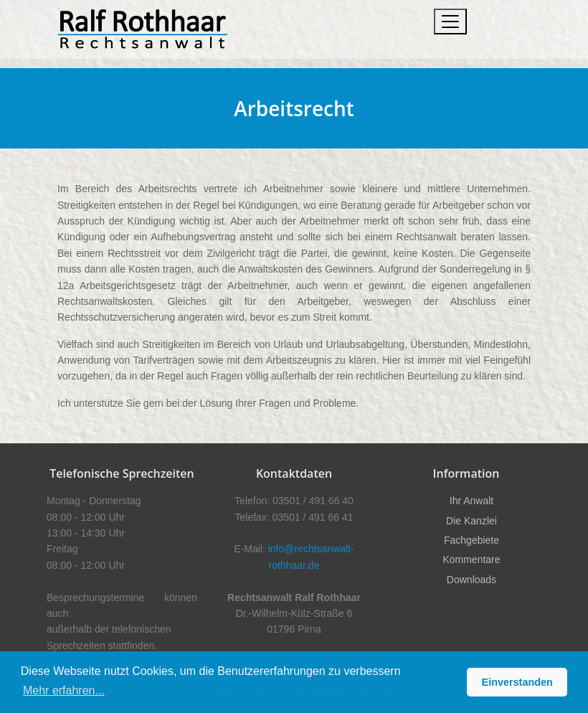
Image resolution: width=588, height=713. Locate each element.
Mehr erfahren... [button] (64, 690)
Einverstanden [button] (517, 682)
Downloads (471, 580)
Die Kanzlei (471, 521)
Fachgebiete (471, 540)
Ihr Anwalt (471, 501)
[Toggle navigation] (450, 22)
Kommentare (471, 559)
